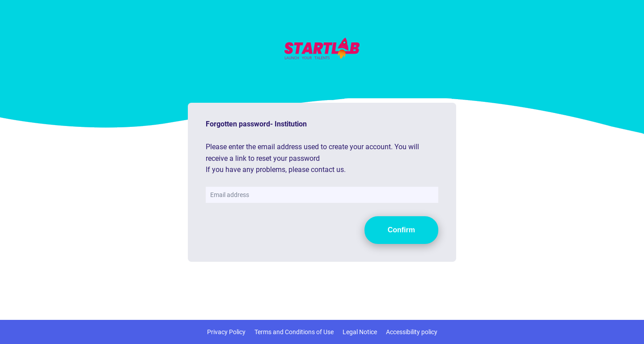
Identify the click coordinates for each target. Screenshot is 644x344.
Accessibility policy (412, 332)
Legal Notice (360, 332)
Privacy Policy (226, 332)
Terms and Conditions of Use (294, 332)
